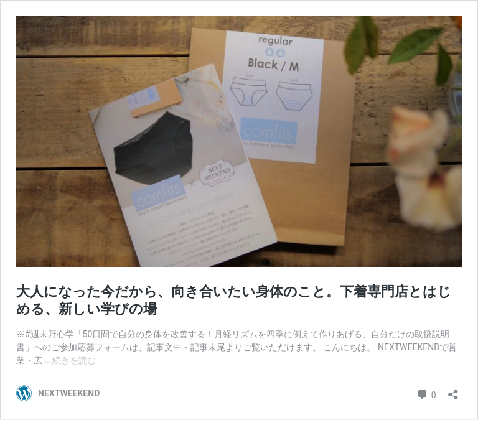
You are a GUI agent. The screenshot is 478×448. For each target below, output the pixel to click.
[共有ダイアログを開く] (453, 390)
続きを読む (74, 360)
